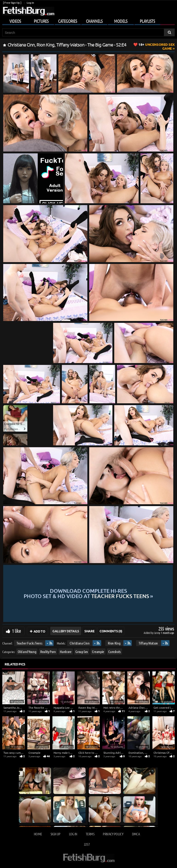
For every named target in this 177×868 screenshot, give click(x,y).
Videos (15, 21)
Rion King (114, 643)
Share (89, 631)
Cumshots (114, 652)
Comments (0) (111, 631)
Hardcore (66, 652)
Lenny (158, 633)
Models (121, 21)
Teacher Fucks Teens (29, 643)
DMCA (136, 834)
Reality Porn (48, 652)
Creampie (98, 652)
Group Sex (82, 652)
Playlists (147, 21)
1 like (16, 631)
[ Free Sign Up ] (12, 3)
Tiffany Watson (148, 643)
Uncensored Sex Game (157, 46)
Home (38, 834)
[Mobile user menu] (88, 20)
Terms (90, 834)
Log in (30, 3)
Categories (68, 21)
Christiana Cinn (80, 643)
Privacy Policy (113, 834)
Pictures (41, 21)
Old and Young (27, 652)
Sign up (55, 834)
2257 (87, 844)
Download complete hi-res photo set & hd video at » (88, 593)
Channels (94, 21)
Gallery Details (66, 631)
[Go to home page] (28, 11)
